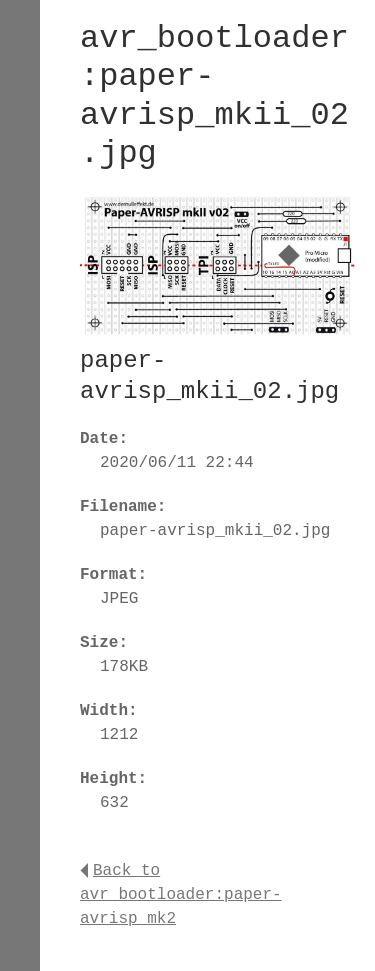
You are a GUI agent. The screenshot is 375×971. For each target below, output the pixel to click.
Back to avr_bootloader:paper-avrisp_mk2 (181, 895)
